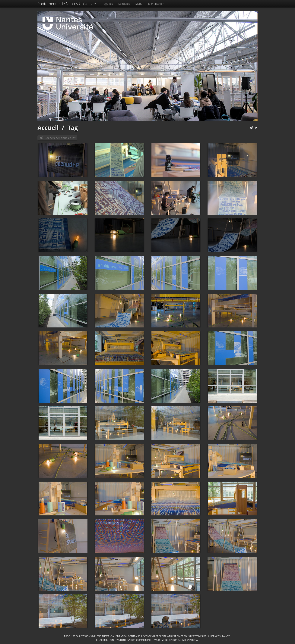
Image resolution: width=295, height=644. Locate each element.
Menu (139, 4)
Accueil (48, 128)
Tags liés (108, 4)
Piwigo (85, 636)
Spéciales (124, 4)
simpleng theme (100, 636)
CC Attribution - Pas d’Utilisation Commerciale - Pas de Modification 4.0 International (147, 640)
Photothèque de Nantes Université (67, 4)
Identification (156, 4)
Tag (73, 128)
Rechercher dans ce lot (60, 138)
